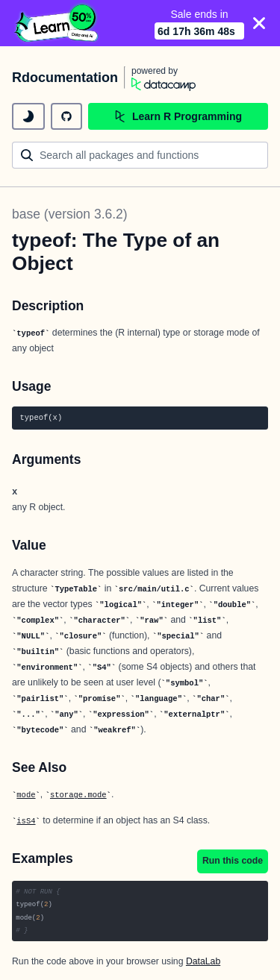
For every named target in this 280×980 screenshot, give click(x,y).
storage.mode (78, 795)
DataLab (203, 961)
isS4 (26, 821)
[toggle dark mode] (28, 116)
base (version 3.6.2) (70, 214)
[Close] (259, 23)
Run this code (233, 861)
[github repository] (66, 116)
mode (26, 795)
